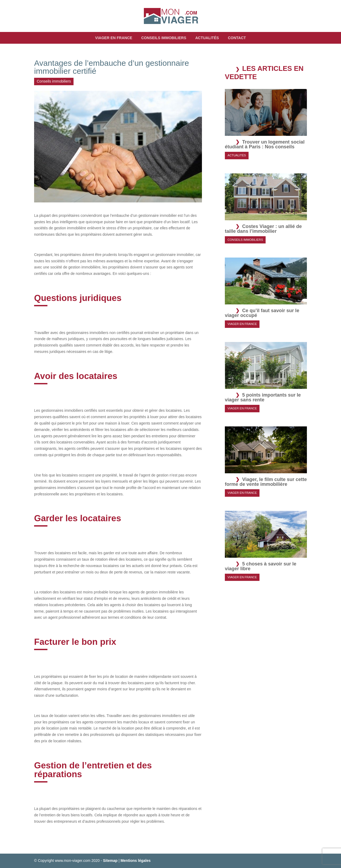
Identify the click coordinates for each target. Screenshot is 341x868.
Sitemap (110, 861)
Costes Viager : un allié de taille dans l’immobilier (263, 229)
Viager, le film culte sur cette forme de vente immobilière (266, 482)
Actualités (207, 38)
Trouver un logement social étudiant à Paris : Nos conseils (265, 144)
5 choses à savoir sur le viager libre (261, 566)
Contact (237, 38)
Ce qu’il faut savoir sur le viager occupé (262, 313)
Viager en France (114, 38)
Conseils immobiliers (164, 38)
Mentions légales (135, 861)
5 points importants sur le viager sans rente (263, 397)
